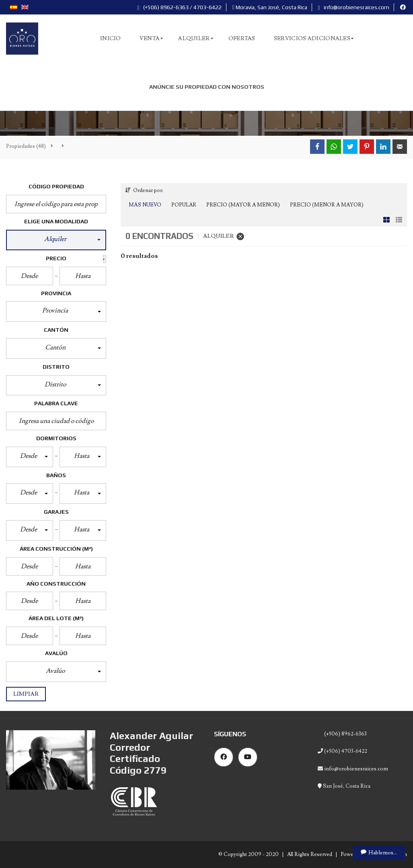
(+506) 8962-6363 (345, 734)
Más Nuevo (145, 205)
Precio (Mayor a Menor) (243, 205)
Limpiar (26, 694)
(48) (26, 146)
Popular (184, 205)
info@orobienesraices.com (354, 7)
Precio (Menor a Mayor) (327, 205)
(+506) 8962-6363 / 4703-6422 (180, 7)
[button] (56, 240)
